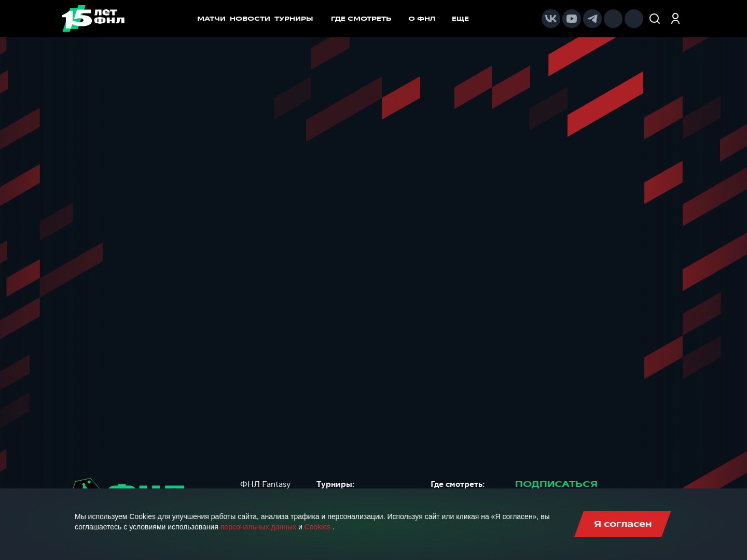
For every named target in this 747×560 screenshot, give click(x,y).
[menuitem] (366, 19)
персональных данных (258, 527)
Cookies (318, 527)
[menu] (405, 19)
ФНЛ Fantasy (265, 484)
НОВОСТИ (250, 19)
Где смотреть (366, 19)
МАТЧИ (211, 19)
